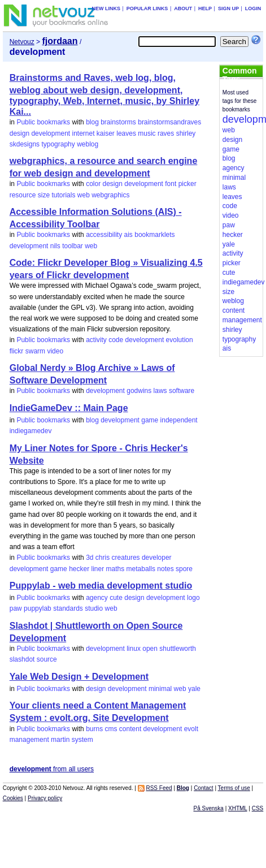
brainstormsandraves (169, 122)
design (19, 133)
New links (106, 8)
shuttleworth (178, 649)
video (55, 351)
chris (103, 558)
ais (128, 235)
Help (205, 8)
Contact (203, 788)
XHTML (238, 808)
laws (160, 391)
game (150, 420)
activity (96, 340)
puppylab (38, 608)
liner (98, 569)
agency (97, 598)
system (82, 740)
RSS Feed (159, 788)
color (93, 184)
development (51, 133)
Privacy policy (45, 798)
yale (194, 689)
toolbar (73, 246)
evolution (180, 340)
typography (58, 144)
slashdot (22, 659)
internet (83, 133)
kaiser (106, 133)
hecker (79, 569)
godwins (139, 391)
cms (111, 729)
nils (55, 246)
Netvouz (22, 42)
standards (68, 608)
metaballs (141, 569)
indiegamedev (31, 431)
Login (253, 8)
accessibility (104, 235)
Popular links (147, 8)
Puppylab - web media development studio (101, 586)
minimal (160, 689)
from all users (52, 769)
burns (94, 729)
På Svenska (209, 808)
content (130, 729)
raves (166, 133)
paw (16, 608)
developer (157, 558)
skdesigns (25, 144)
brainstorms (118, 122)
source (47, 659)
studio (94, 608)
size (44, 195)
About (183, 8)
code (116, 340)
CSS (258, 808)
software (182, 391)
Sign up (228, 8)
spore (184, 569)
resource (23, 195)
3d (90, 558)
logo (193, 598)
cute (116, 598)
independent (179, 420)
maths (115, 569)
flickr (17, 351)
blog (92, 122)
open (150, 649)
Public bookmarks (43, 122)
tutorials (63, 195)
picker (187, 184)
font (171, 184)
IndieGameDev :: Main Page (69, 408)
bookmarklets (154, 235)
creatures (126, 558)
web (84, 195)
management (29, 740)
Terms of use (234, 788)
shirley (186, 133)
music (147, 133)
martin (60, 740)
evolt (191, 729)
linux (134, 649)
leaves (126, 133)
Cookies (13, 798)
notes (165, 569)
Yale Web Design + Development (79, 677)
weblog (88, 144)
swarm (35, 351)
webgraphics (110, 195)
